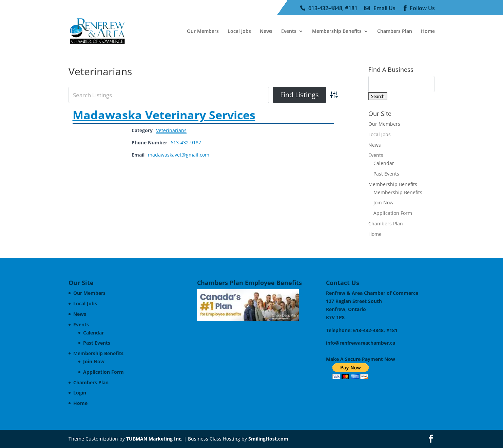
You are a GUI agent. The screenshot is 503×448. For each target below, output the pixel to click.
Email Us (384, 8)
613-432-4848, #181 (333, 8)
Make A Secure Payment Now (361, 359)
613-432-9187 (186, 142)
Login (80, 393)
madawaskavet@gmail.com (179, 155)
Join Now (383, 202)
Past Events (386, 174)
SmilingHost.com (268, 439)
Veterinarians (171, 130)
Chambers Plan (395, 32)
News (266, 32)
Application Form (393, 213)
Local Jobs (239, 32)
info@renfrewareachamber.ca (361, 343)
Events (289, 32)
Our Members (203, 32)
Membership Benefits (337, 32)
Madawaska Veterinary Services (164, 115)
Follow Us (422, 8)
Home (428, 32)
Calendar (384, 163)
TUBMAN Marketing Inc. (154, 439)
